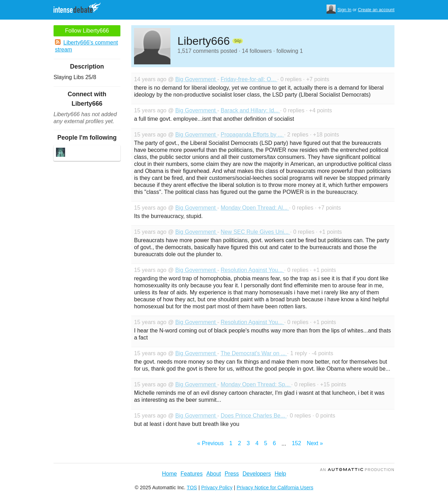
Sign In (344, 10)
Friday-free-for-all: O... (249, 79)
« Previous (210, 443)
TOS (192, 488)
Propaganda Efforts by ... (252, 135)
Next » (315, 443)
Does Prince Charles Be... (254, 416)
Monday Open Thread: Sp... (256, 384)
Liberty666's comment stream (86, 46)
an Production (357, 470)
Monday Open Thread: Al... (255, 208)
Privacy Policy (217, 488)
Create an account (376, 10)
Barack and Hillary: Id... (250, 110)
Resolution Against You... (252, 270)
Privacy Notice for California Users (275, 488)
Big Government (196, 79)
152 (297, 443)
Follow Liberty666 (87, 31)
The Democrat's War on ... (254, 353)
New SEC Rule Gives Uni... (255, 232)
